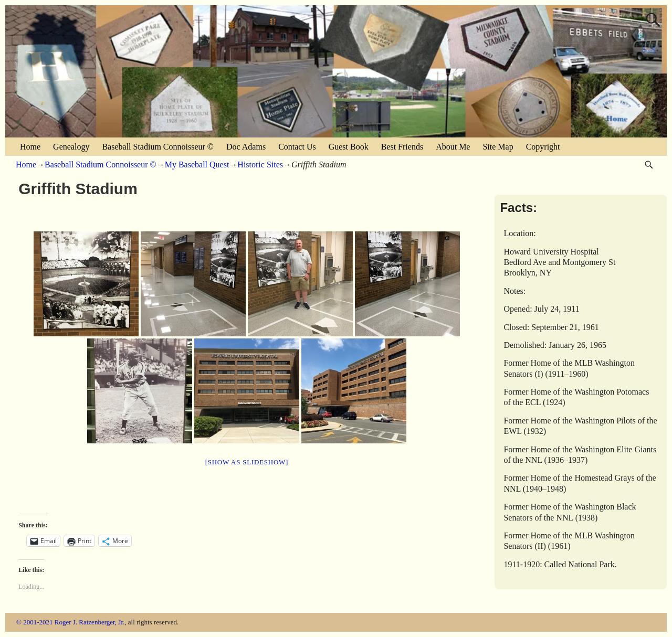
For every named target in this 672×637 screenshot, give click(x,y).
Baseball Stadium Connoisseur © (158, 147)
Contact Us (297, 147)
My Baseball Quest (197, 164)
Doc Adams (246, 147)
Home (30, 147)
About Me (453, 147)
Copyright (543, 147)
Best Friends (402, 147)
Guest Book (349, 147)
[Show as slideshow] (247, 462)
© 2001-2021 (34, 622)
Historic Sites (260, 164)
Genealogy (71, 147)
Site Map (498, 147)
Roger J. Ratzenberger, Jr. (90, 622)
